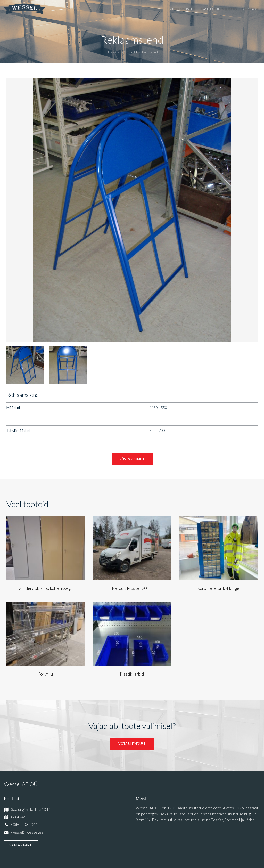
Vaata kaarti (21, 845)
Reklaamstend (132, 40)
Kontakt (251, 9)
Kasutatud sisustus (219, 9)
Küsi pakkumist (132, 459)
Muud (131, 52)
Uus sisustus (184, 9)
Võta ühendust (132, 744)
